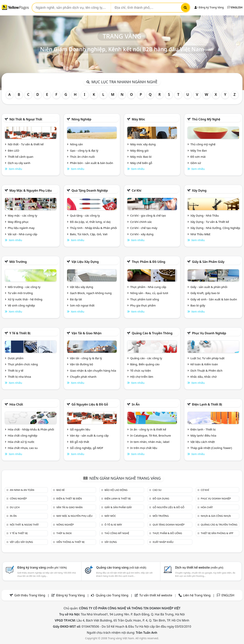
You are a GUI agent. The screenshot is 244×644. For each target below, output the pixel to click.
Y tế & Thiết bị (20, 333)
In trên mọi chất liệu (144, 448)
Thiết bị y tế (16, 370)
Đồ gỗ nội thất (80, 442)
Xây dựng (199, 190)
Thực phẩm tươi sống (145, 299)
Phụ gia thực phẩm (143, 305)
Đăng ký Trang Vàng (209, 7)
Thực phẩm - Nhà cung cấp (148, 287)
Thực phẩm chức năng (23, 364)
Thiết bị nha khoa (19, 377)
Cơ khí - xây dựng (142, 234)
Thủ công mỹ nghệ (206, 119)
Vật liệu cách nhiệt (203, 442)
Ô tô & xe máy (113, 525)
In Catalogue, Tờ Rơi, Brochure (150, 435)
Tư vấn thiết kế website (156, 595)
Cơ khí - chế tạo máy (144, 228)
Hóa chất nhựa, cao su (23, 448)
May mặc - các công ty (22, 215)
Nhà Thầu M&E (200, 234)
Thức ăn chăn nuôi (82, 157)
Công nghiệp (18, 498)
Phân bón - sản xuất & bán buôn (91, 163)
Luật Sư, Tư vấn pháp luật (207, 358)
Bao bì (61, 490)
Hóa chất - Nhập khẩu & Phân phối (31, 429)
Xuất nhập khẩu (163, 542)
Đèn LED (14, 150)
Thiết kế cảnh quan (21, 157)
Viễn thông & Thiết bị (70, 542)
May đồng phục (18, 222)
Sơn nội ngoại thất (82, 305)
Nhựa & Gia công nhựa (216, 516)
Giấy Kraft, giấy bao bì (205, 293)
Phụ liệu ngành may (21, 228)
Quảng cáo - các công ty (146, 358)
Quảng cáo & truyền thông (152, 333)
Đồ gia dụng (161, 498)
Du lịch (15, 507)
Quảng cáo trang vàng (121, 567)
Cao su (157, 490)
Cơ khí (136, 190)
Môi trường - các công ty (24, 287)
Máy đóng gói (139, 150)
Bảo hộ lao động (116, 490)
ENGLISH (235, 7)
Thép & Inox (64, 533)
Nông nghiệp (81, 119)
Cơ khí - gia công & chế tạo (148, 215)
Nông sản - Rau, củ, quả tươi (149, 293)
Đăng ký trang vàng (42, 567)
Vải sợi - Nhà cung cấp (23, 234)
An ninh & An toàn (22, 490)
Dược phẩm (16, 358)
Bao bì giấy (198, 305)
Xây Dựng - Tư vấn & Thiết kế (210, 222)
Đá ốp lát (76, 299)
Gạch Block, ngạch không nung (91, 293)
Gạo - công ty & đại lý (84, 150)
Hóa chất (16, 404)
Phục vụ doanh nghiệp (209, 333)
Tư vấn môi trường (20, 293)
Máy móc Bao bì (141, 157)
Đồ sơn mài (198, 157)
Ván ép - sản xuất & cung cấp (89, 435)
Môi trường (18, 262)
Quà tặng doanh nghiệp (90, 190)
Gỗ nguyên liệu (80, 429)
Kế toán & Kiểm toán (204, 364)
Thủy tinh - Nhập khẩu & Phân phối (93, 228)
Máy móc (138, 119)
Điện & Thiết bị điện (69, 498)
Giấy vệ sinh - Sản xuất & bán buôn (214, 299)
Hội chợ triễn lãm (142, 377)
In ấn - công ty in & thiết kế (148, 429)
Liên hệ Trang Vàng (197, 595)
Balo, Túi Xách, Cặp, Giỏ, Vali (89, 234)
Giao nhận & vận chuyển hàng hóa (93, 370)
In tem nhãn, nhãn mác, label (150, 442)
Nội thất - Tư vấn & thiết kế (26, 144)
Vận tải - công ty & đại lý (86, 358)
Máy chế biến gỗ (141, 163)
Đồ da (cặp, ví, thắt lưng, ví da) (90, 222)
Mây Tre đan (199, 150)
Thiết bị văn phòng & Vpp (217, 533)
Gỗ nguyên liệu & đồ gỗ (90, 404)
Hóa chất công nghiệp (23, 435)
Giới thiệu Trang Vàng (30, 595)
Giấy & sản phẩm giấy (208, 262)
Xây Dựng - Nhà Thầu (205, 215)
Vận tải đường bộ (81, 364)
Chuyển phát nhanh (83, 377)
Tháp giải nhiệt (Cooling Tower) (211, 448)
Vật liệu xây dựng (85, 262)
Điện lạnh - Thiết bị (203, 429)
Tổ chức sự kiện (141, 370)
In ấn (136, 404)
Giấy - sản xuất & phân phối (209, 287)
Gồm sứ (196, 163)
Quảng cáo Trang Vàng (112, 595)
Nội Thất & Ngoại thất (26, 119)
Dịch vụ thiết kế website (199, 567)
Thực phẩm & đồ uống (148, 262)
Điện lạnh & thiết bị (207, 404)
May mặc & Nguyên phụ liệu (30, 190)
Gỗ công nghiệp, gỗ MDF (87, 448)
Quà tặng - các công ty (85, 215)
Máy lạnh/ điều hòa (203, 435)
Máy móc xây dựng (143, 144)
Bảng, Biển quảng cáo (145, 364)
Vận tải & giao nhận (86, 333)
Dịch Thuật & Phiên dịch (206, 370)
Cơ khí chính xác (141, 222)
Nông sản (76, 144)
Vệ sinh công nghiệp (21, 305)
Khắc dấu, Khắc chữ (204, 377)
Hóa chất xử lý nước (21, 442)
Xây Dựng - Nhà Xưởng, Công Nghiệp (215, 228)
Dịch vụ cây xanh (19, 163)
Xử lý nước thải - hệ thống (25, 299)
